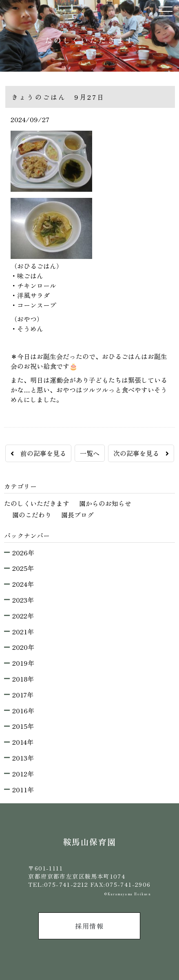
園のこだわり (32, 515)
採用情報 (89, 926)
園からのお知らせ (105, 503)
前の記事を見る (38, 453)
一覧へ (90, 453)
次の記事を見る (141, 453)
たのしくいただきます (37, 503)
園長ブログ (77, 515)
